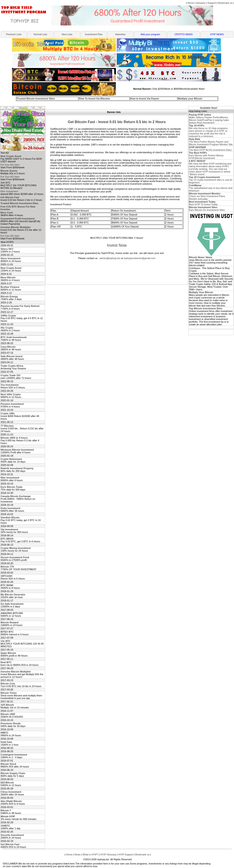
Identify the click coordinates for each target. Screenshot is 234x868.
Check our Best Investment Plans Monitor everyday (207, 196)
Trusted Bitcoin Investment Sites (36, 99)
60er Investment (9, 191)
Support (212, 3)
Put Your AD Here (10, 165)
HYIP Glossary (108, 854)
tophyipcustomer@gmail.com (140, 258)
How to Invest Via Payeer (145, 99)
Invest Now (117, 245)
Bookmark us (225, 3)
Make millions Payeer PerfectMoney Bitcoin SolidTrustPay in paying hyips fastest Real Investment (209, 119)
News (77, 854)
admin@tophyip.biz (110, 258)
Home (191, 3)
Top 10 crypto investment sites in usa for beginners (211, 180)
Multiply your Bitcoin (190, 99)
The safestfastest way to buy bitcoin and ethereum (211, 188)
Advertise (120, 34)
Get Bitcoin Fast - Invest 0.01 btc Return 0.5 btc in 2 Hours (117, 122)
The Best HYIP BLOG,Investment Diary (210, 149)
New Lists (67, 34)
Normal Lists (40, 34)
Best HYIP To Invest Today (203, 203)
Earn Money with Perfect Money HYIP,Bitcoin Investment (206, 155)
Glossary (201, 3)
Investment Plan (94, 34)
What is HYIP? (91, 854)
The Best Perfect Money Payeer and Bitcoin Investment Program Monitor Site (211, 142)
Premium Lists (14, 34)
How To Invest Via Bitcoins (95, 99)
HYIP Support (126, 854)
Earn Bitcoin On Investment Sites (207, 209)
